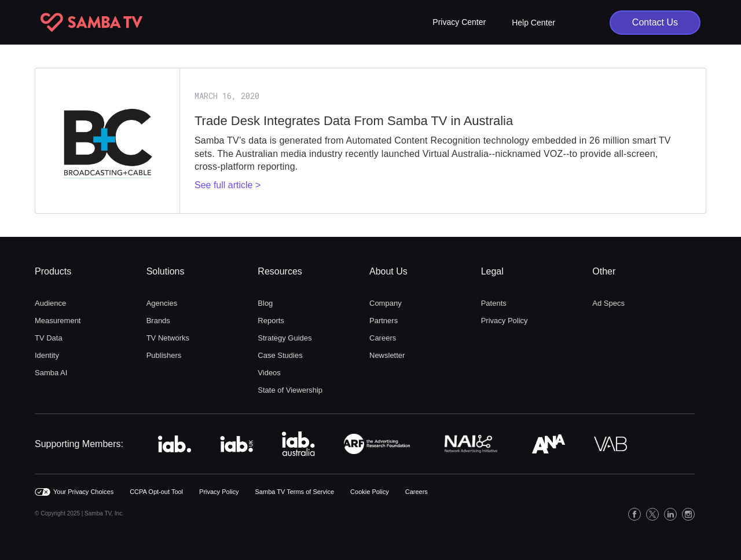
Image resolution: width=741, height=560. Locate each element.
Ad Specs (608, 303)
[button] (459, 22)
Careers (383, 338)
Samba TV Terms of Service (295, 492)
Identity (47, 355)
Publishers (164, 355)
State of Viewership (290, 390)
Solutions (166, 271)
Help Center (533, 23)
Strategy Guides (285, 338)
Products (53, 271)
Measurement (58, 321)
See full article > (228, 185)
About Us (388, 271)
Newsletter (387, 355)
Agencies (162, 303)
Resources (280, 271)
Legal (492, 271)
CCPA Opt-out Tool (156, 492)
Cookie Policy (370, 492)
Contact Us (655, 22)
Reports (271, 321)
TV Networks (168, 338)
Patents (494, 303)
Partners (384, 321)
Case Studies (280, 355)
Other (604, 271)
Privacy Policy (505, 321)
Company (386, 303)
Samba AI (51, 373)
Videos (269, 373)
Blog (265, 303)
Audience (50, 303)
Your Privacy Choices (83, 492)
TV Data (49, 338)
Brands (158, 321)
